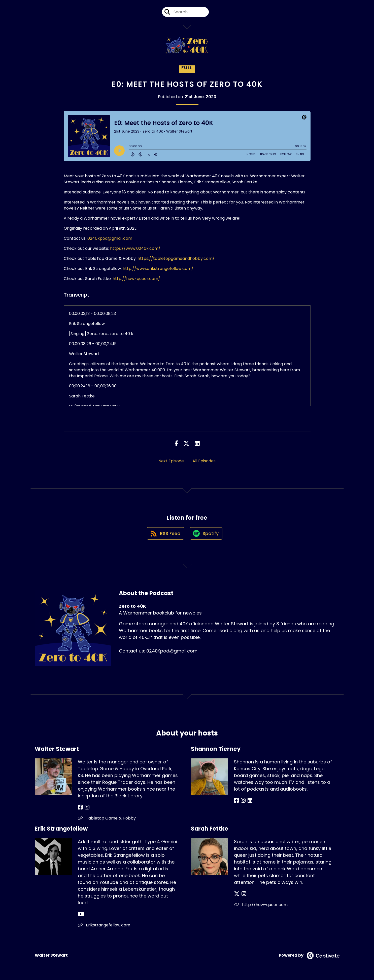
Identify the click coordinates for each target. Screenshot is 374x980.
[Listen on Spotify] (207, 535)
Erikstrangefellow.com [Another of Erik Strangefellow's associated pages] (104, 927)
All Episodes (204, 461)
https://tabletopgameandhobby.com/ (176, 258)
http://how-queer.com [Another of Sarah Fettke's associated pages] (261, 906)
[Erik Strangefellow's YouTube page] (81, 916)
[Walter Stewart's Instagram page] (86, 809)
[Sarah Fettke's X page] (237, 895)
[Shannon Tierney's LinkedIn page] (248, 802)
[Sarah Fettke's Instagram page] (243, 895)
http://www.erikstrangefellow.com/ (158, 269)
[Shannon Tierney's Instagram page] (242, 802)
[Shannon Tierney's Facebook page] (236, 802)
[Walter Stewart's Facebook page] (80, 809)
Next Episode (171, 461)
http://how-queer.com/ (136, 279)
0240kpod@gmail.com (110, 238)
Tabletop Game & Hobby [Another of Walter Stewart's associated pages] (107, 820)
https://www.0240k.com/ (135, 248)
